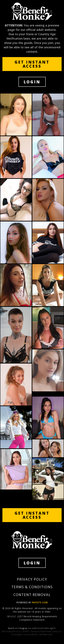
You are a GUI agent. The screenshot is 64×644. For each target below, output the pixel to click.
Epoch (11, 628)
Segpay (24, 628)
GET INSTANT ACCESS (32, 64)
